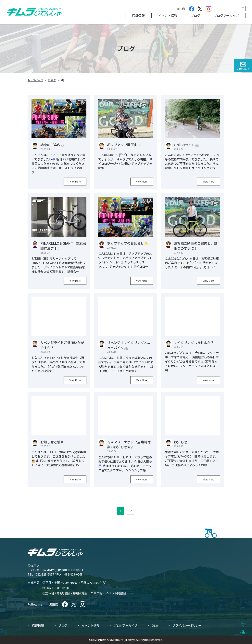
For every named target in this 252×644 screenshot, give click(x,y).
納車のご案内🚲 (52, 145)
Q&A (155, 625)
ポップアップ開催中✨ (124, 145)
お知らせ (181, 442)
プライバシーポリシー (187, 625)
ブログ (195, 15)
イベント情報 (168, 15)
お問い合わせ (243, 69)
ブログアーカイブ (226, 15)
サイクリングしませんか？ (194, 342)
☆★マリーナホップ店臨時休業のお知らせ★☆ (129, 444)
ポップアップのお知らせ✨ (128, 243)
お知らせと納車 (52, 442)
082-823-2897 (45, 574)
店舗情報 (138, 15)
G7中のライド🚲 (186, 145)
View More (75, 181)
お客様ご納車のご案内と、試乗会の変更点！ (195, 246)
